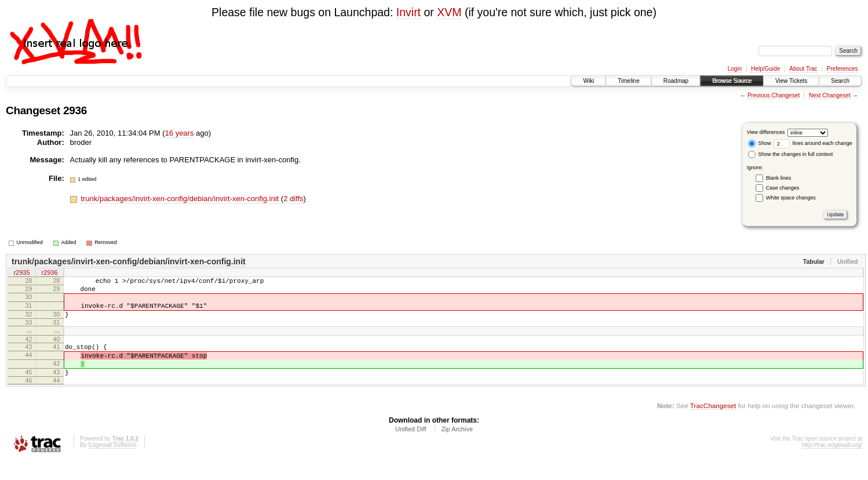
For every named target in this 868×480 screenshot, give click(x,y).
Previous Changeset (774, 95)
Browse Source (732, 81)
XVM (449, 12)
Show (760, 143)
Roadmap (676, 81)
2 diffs (293, 199)
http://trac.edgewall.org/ (832, 464)
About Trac (803, 69)
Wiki (588, 81)
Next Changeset (830, 95)
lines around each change (813, 143)
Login (735, 69)
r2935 (21, 274)
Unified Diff (411, 448)
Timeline (628, 81)
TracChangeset (713, 425)
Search (840, 81)
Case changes (783, 188)
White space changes (791, 198)
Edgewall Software (112, 464)
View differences (766, 132)
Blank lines (779, 178)
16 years (180, 133)
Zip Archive (457, 448)
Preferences (843, 69)
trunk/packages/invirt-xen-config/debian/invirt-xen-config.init (180, 199)
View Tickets (791, 81)
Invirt (409, 12)
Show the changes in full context (791, 154)
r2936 (49, 274)
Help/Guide (765, 69)
